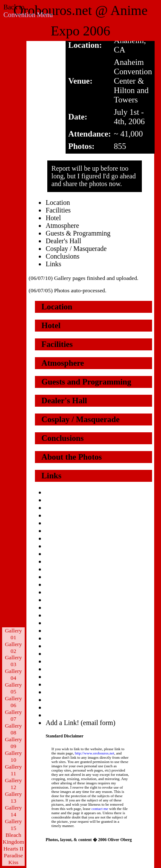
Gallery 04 (13, 674)
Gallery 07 (13, 715)
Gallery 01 (13, 634)
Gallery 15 (13, 825)
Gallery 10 (13, 756)
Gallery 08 (13, 729)
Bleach (13, 835)
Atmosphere (62, 226)
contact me (100, 809)
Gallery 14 (13, 811)
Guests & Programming (78, 233)
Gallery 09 (13, 743)
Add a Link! (62, 723)
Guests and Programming (86, 382)
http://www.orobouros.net (95, 753)
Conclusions (62, 256)
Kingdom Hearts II (13, 845)
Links (53, 264)
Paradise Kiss (13, 859)
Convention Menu (28, 15)
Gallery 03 (13, 661)
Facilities (58, 210)
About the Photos (72, 457)
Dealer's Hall (63, 241)
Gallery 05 (13, 688)
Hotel (53, 218)
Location (58, 202)
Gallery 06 (13, 702)
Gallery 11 (13, 770)
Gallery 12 (13, 784)
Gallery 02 (13, 648)
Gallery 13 (13, 797)
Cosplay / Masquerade (76, 249)
